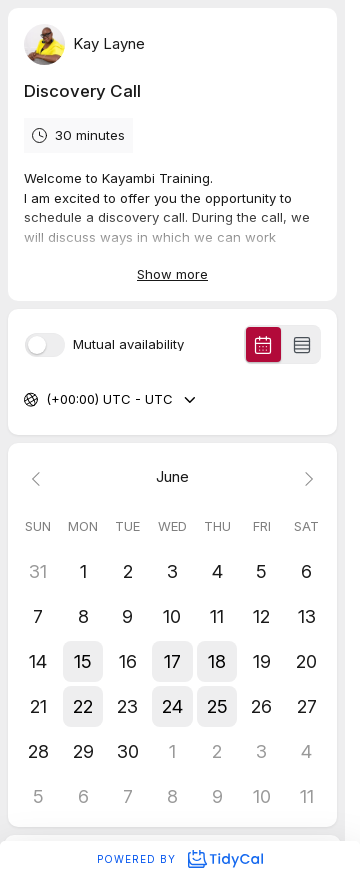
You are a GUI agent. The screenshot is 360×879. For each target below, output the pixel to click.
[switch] (45, 345)
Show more (172, 274)
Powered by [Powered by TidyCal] (179, 859)
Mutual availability (128, 344)
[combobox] (48, 400)
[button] (83, 661)
